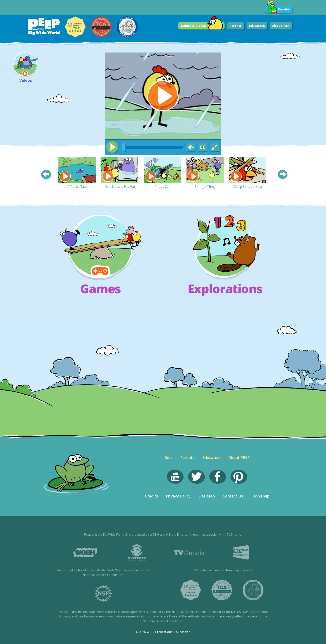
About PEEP (281, 26)
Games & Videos (202, 26)
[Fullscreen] (215, 148)
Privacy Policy (178, 496)
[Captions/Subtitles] (203, 148)
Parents (236, 26)
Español (277, 10)
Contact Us (233, 496)
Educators (257, 26)
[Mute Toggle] (190, 148)
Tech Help (260, 496)
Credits (151, 496)
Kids (169, 457)
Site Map (207, 496)
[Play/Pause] (112, 147)
